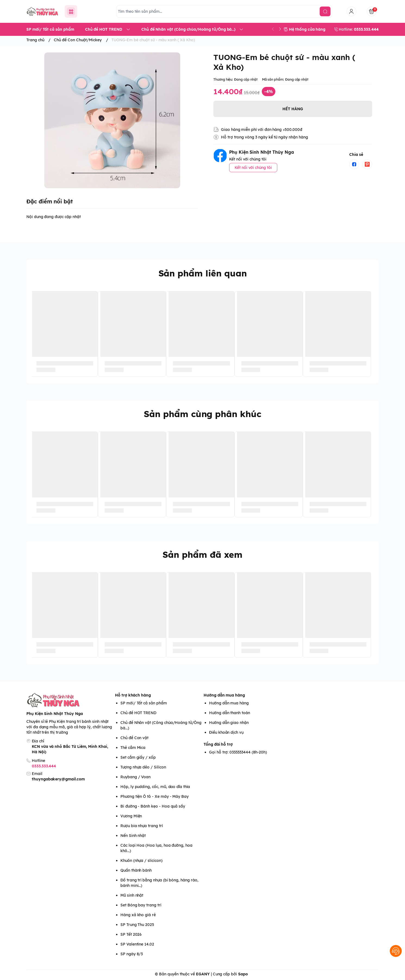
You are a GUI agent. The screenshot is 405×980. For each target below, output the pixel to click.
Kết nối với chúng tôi (253, 168)
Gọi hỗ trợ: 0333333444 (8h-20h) (238, 752)
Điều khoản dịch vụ (226, 732)
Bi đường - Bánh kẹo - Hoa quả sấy (153, 806)
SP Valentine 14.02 (137, 944)
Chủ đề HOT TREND (138, 713)
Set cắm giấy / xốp (138, 757)
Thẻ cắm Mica (133, 748)
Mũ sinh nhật (132, 895)
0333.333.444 (44, 766)
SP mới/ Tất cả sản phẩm (144, 703)
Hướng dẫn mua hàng (224, 695)
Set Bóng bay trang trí (141, 905)
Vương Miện (131, 816)
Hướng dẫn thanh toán (230, 713)
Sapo (243, 974)
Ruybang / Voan (135, 777)
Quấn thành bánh (136, 870)
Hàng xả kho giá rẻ (138, 915)
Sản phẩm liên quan (203, 273)
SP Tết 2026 (131, 934)
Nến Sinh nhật (133, 836)
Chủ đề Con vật (134, 738)
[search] (325, 11)
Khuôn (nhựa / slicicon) (141, 861)
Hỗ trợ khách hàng (133, 695)
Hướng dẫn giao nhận (229, 723)
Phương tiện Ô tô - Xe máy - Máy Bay (155, 796)
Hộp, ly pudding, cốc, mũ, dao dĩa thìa (155, 787)
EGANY (203, 974)
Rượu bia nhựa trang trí (142, 826)
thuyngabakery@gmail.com (58, 779)
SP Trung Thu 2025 (137, 925)
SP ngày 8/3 (132, 954)
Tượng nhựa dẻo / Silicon (143, 767)
